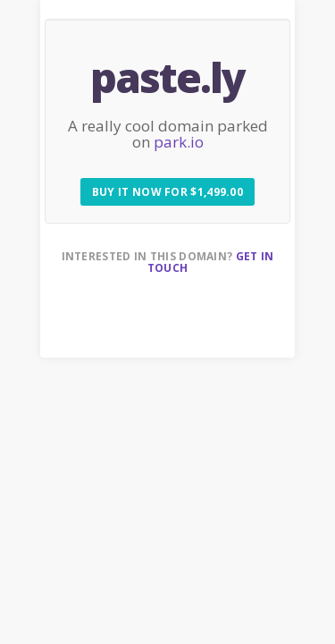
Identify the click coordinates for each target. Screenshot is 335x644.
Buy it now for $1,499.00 (167, 192)
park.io (179, 142)
